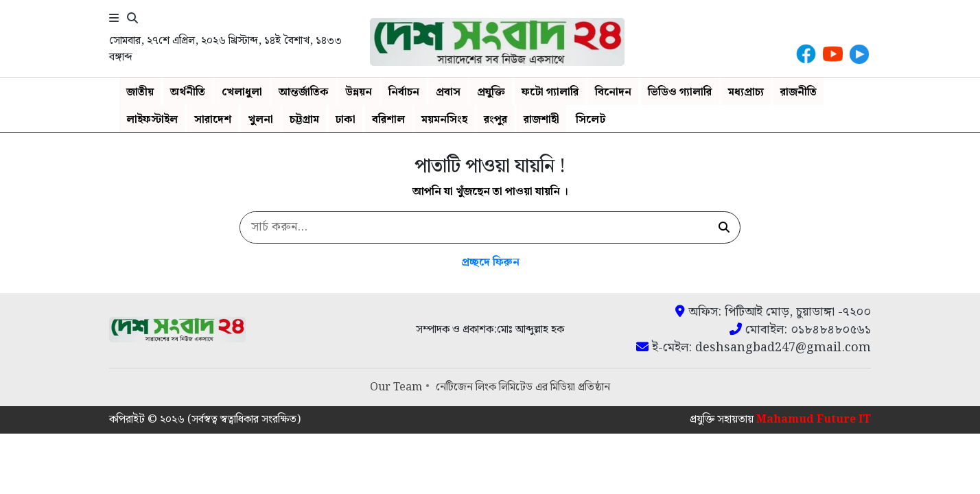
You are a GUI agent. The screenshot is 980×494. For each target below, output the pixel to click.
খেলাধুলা (242, 92)
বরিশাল (388, 120)
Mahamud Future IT (814, 420)
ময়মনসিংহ (444, 120)
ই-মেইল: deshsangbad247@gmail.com (754, 348)
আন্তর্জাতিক (304, 92)
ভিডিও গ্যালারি (680, 92)
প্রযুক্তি (491, 92)
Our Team (396, 387)
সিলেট (591, 120)
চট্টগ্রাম (304, 120)
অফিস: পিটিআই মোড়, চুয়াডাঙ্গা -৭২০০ (773, 312)
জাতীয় (140, 92)
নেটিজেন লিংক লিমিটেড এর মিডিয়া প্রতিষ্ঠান (523, 387)
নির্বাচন (404, 92)
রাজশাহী (541, 120)
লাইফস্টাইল (152, 120)
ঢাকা (346, 120)
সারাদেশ (213, 120)
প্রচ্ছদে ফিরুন (490, 262)
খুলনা (260, 120)
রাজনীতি (798, 92)
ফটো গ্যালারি (550, 92)
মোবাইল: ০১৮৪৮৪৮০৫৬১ (800, 330)
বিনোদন (613, 92)
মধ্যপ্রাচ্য (746, 92)
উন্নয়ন (359, 92)
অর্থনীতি (188, 92)
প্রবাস (448, 92)
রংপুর (495, 120)
